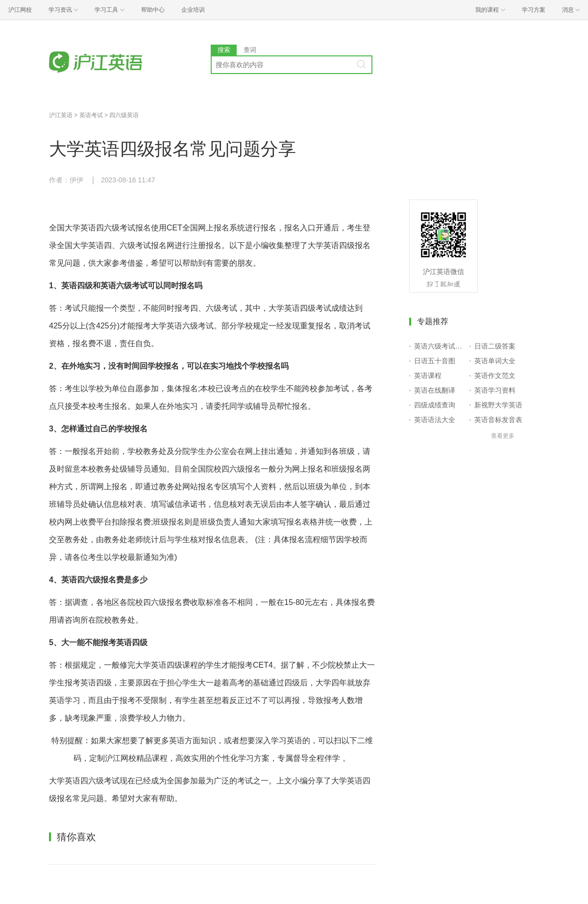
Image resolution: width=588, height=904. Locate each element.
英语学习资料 (495, 390)
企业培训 (193, 10)
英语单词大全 (495, 361)
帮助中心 (153, 10)
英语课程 (428, 376)
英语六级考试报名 (440, 346)
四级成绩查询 (435, 405)
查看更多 (503, 436)
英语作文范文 (495, 376)
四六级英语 (124, 115)
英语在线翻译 (435, 390)
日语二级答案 (495, 346)
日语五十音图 (435, 361)
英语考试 (91, 115)
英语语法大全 (435, 420)
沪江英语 (61, 115)
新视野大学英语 (498, 405)
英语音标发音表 (498, 420)
